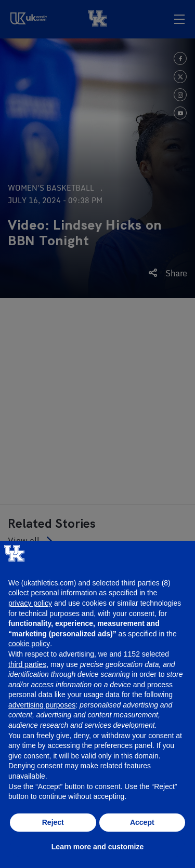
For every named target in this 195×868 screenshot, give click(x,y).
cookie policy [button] (29, 644)
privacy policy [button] (30, 603)
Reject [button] (53, 822)
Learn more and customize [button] (97, 847)
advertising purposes (42, 705)
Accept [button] (142, 822)
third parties (27, 664)
